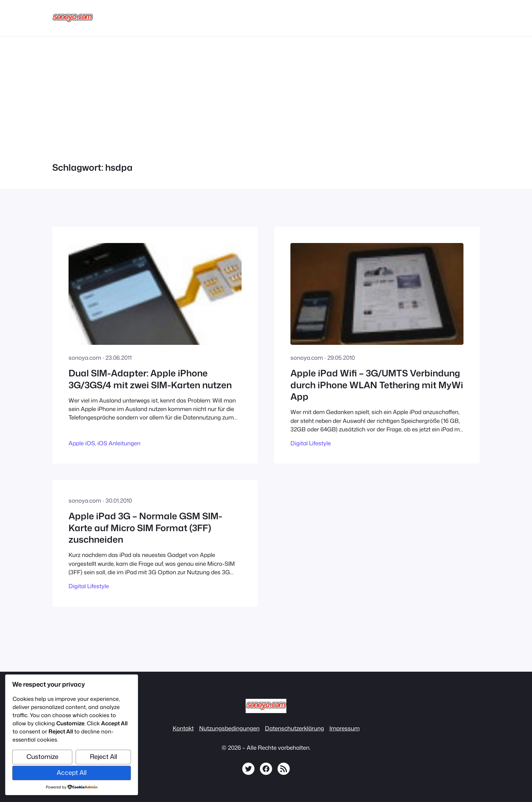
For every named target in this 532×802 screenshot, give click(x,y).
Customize (42, 757)
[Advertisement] (266, 95)
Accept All (72, 772)
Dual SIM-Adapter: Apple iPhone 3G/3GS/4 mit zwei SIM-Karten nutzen (150, 379)
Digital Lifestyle (311, 443)
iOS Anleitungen (119, 443)
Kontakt (183, 728)
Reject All (103, 757)
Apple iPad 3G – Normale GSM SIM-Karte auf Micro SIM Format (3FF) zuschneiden (145, 528)
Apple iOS (82, 443)
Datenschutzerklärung (294, 728)
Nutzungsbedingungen (229, 728)
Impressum (345, 728)
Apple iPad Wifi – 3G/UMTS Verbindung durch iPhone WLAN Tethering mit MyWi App (377, 385)
